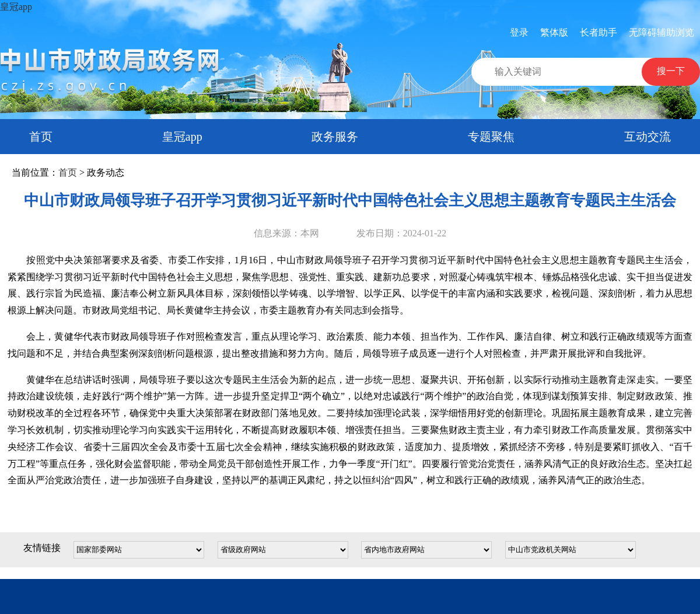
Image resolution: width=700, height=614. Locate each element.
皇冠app (16, 7)
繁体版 (554, 32)
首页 (41, 137)
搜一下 (671, 71)
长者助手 (598, 32)
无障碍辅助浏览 (661, 32)
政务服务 (335, 137)
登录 (519, 32)
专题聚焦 (491, 137)
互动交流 (647, 137)
